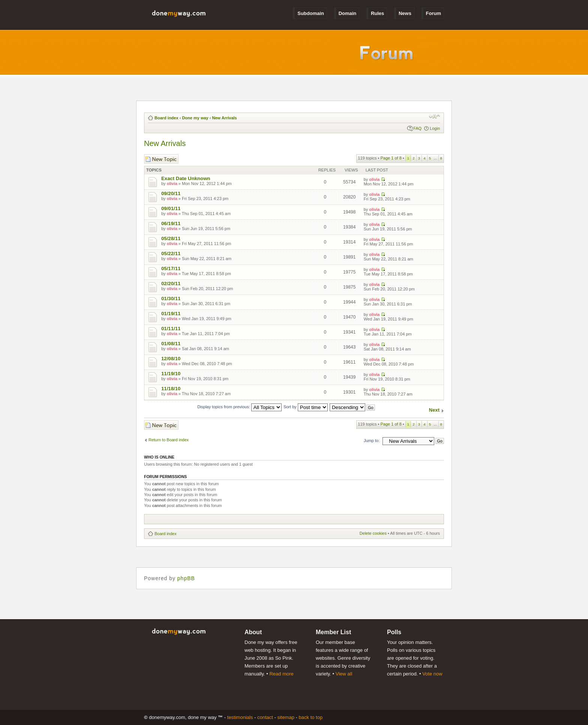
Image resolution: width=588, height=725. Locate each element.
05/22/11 (171, 253)
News (405, 13)
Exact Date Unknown (186, 178)
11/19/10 (171, 374)
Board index (166, 118)
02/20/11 (171, 284)
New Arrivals (224, 118)
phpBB (186, 578)
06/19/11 (171, 223)
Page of (391, 158)
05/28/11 (171, 238)
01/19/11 (171, 314)
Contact (265, 717)
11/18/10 (171, 389)
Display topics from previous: (239, 407)
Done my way (195, 118)
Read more (281, 674)
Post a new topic (161, 159)
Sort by (306, 407)
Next (434, 410)
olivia (172, 184)
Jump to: (372, 441)
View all (344, 674)
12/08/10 (171, 359)
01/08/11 (171, 344)
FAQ (417, 128)
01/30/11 (171, 299)
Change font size (434, 116)
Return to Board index (169, 440)
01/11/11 (171, 329)
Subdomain (311, 13)
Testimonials (240, 717)
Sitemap (286, 717)
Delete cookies (373, 533)
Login (435, 128)
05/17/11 (171, 268)
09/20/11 (171, 193)
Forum (433, 13)
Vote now (432, 674)
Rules (377, 13)
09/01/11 (171, 208)
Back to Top (311, 717)
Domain (348, 13)
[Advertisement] (285, 519)
